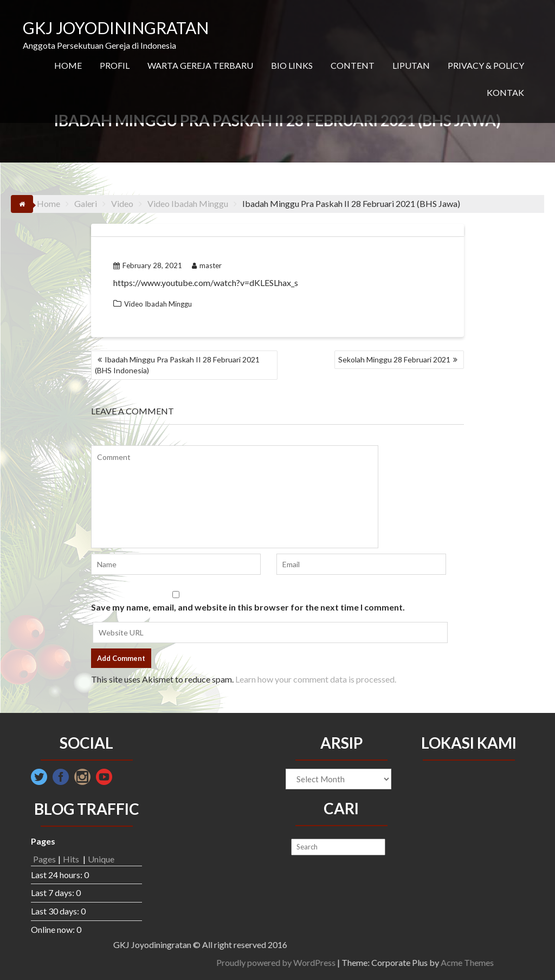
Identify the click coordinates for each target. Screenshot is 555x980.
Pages (44, 859)
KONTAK (505, 92)
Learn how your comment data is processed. (316, 679)
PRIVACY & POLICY (486, 65)
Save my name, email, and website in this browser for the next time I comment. (248, 607)
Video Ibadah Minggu (158, 304)
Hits (72, 859)
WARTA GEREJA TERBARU (200, 65)
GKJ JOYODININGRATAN (116, 28)
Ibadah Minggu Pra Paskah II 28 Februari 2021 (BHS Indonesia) (177, 365)
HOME (68, 65)
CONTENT (353, 65)
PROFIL (115, 65)
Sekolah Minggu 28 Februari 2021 (394, 359)
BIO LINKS (292, 65)
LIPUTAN (411, 65)
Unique (101, 859)
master (207, 265)
